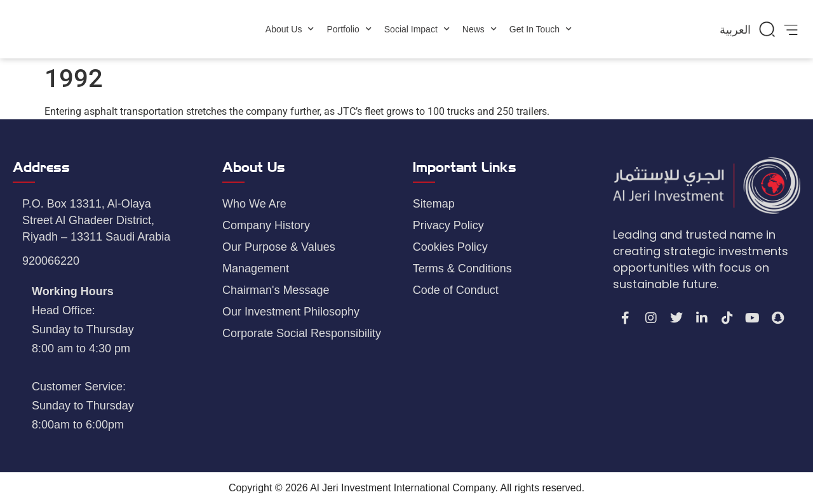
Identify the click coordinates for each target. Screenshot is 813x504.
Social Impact (417, 29)
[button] (767, 29)
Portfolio (349, 29)
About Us (290, 29)
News (480, 29)
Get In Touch (541, 29)
